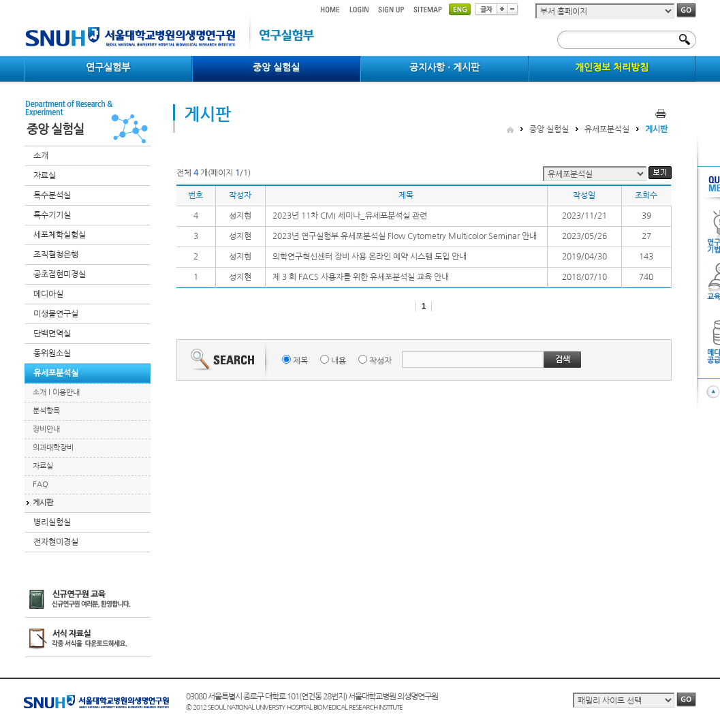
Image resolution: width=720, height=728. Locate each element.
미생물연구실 (56, 314)
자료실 (45, 176)
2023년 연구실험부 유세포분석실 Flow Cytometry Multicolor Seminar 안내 (405, 236)
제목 (300, 361)
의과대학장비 (53, 448)
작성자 (380, 361)
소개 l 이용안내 (56, 393)
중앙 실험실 (549, 129)
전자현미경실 (56, 542)
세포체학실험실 (60, 235)
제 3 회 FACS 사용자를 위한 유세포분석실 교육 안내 (361, 277)
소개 (41, 156)
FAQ (41, 485)
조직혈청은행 (56, 255)
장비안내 (46, 429)
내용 (339, 361)
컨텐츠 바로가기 (24, 0)
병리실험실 (52, 522)
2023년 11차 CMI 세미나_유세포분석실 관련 (350, 216)
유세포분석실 (56, 373)
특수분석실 (52, 195)
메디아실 (48, 294)
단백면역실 (52, 334)
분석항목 (46, 411)
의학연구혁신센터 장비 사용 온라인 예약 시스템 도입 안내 (370, 257)
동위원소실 (52, 353)
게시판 (43, 503)
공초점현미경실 (60, 274)
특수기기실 (52, 215)
